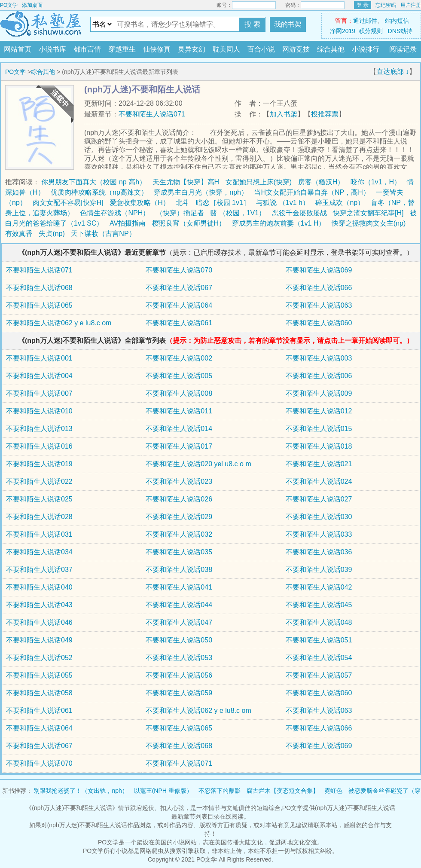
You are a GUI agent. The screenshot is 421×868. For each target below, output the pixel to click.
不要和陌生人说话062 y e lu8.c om (59, 323)
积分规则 (371, 31)
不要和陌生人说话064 (179, 305)
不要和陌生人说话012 (319, 411)
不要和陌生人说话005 (179, 376)
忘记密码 (386, 5)
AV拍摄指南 (128, 223)
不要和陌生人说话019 (39, 464)
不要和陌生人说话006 (319, 376)
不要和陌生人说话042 (319, 587)
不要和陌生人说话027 (319, 499)
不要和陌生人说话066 (319, 288)
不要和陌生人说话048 (319, 622)
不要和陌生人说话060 (319, 323)
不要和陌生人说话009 (319, 393)
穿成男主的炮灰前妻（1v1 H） (279, 223)
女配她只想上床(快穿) (259, 182)
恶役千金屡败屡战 (299, 213)
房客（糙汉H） (321, 182)
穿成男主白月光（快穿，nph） (201, 192)
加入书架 (284, 114)
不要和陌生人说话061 (179, 323)
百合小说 (261, 49)
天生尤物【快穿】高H (186, 182)
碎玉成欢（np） (340, 203)
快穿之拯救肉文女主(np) (369, 223)
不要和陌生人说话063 (319, 305)
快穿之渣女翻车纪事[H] (368, 213)
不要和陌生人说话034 (39, 552)
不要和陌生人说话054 (319, 658)
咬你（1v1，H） (376, 182)
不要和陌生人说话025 (39, 499)
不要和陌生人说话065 (39, 305)
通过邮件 (365, 21)
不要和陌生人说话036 (319, 552)
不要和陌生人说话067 (179, 288)
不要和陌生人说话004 (39, 376)
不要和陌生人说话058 (39, 693)
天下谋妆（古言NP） (103, 234)
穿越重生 (122, 49)
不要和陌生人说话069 (319, 270)
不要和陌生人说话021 (319, 464)
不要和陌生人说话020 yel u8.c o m (198, 464)
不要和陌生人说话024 (319, 481)
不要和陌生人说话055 (39, 675)
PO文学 (9, 5)
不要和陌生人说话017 (179, 446)
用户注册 (411, 5)
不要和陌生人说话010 (39, 411)
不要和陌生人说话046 (39, 622)
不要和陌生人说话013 (39, 429)
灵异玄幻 (192, 49)
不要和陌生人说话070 (179, 270)
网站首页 (18, 49)
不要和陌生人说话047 (179, 622)
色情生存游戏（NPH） (115, 213)
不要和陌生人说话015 (319, 429)
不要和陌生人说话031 (39, 534)
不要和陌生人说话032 (179, 534)
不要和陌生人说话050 (179, 640)
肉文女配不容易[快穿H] (68, 203)
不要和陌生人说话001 (39, 358)
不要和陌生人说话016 (39, 446)
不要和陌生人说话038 (179, 570)
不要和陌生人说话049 (39, 640)
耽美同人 (226, 49)
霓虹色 (333, 791)
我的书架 (288, 24)
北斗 (183, 203)
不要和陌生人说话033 (319, 534)
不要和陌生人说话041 (179, 587)
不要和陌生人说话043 (39, 605)
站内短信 (397, 21)
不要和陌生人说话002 (179, 358)
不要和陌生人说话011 (179, 411)
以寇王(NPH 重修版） (163, 791)
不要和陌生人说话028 (39, 517)
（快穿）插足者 (180, 213)
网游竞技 (296, 49)
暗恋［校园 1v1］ (223, 203)
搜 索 (252, 24)
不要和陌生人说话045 (319, 605)
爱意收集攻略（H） (140, 203)
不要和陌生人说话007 (39, 393)
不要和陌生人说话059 (179, 693)
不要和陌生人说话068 (39, 288)
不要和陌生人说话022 (39, 481)
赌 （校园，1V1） (238, 213)
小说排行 (366, 49)
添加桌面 (32, 5)
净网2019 (343, 31)
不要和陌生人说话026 (179, 499)
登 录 (362, 5)
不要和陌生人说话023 (179, 481)
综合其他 (331, 49)
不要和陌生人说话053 (179, 658)
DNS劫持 (400, 31)
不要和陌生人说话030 (319, 517)
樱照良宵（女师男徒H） (189, 223)
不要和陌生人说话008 (179, 393)
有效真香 (19, 234)
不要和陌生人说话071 (152, 114)
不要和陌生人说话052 (39, 658)
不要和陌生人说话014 (179, 429)
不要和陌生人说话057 (319, 675)
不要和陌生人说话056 (179, 675)
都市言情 (87, 49)
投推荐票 (325, 114)
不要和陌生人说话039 (319, 570)
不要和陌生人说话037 (39, 570)
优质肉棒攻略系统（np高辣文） (99, 192)
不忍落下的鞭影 (220, 791)
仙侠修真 (157, 49)
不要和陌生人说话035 (179, 552)
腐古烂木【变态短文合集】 (283, 791)
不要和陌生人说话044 (179, 605)
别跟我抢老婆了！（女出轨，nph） (81, 791)
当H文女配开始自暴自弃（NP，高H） (312, 192)
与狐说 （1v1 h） (283, 203)
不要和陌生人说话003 (319, 358)
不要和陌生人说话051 (319, 640)
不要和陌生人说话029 (179, 517)
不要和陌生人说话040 (39, 587)
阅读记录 (403, 49)
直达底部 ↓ (393, 72)
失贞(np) (52, 234)
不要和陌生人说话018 (319, 446)
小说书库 (52, 49)
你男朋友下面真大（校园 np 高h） (94, 182)
